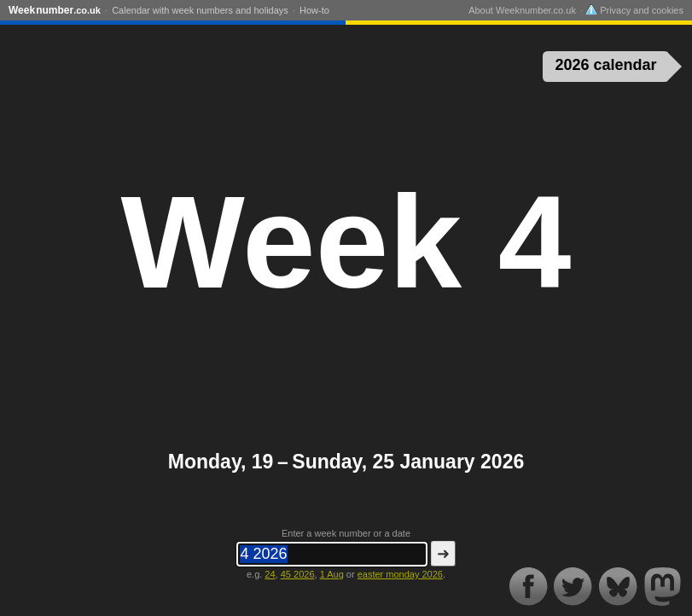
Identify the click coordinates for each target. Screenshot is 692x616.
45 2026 (298, 574)
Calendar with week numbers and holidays (200, 10)
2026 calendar (605, 65)
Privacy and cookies (634, 10)
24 (270, 574)
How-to (314, 10)
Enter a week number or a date (346, 533)
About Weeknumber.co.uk (522, 10)
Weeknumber (55, 10)
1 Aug (332, 574)
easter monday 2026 (400, 574)
